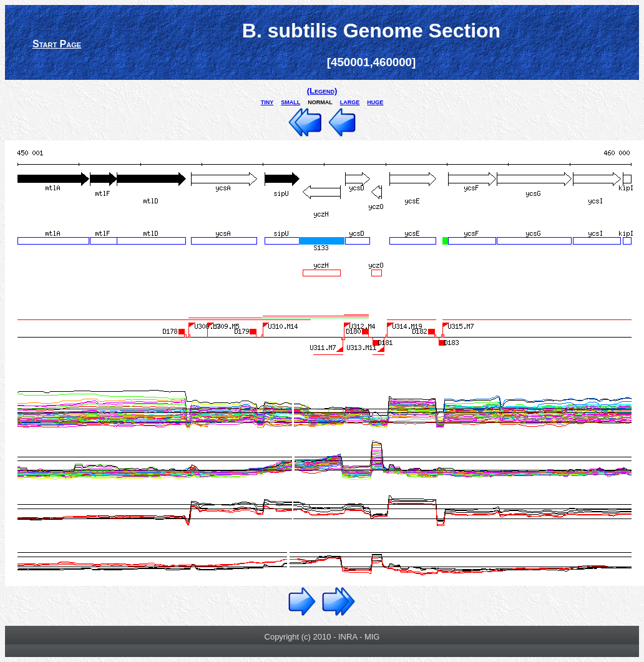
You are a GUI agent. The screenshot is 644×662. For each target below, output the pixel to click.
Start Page (57, 44)
